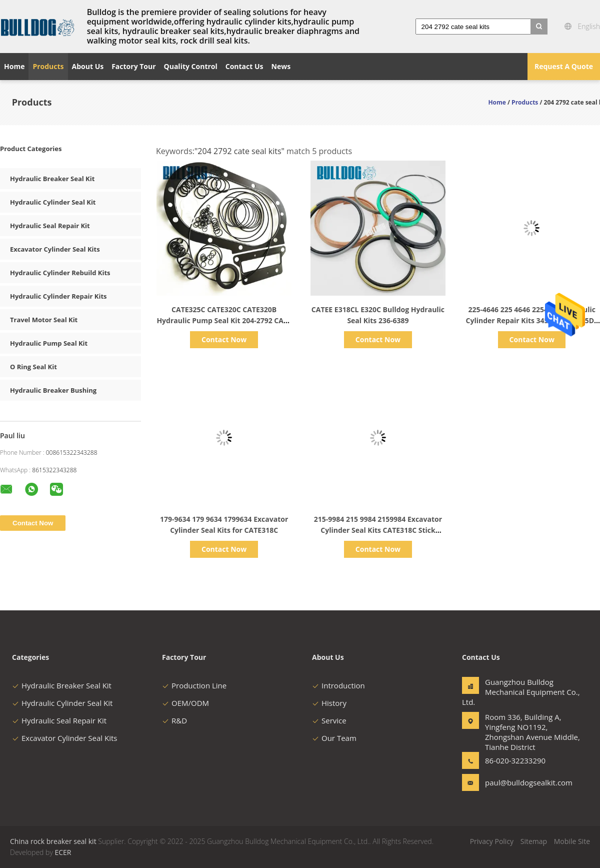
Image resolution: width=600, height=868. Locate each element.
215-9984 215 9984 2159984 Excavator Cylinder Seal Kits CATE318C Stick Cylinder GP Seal (378, 530)
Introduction (338, 685)
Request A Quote (564, 66)
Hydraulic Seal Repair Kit (50, 226)
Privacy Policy (492, 841)
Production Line (194, 685)
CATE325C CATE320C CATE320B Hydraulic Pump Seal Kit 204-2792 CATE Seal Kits (224, 320)
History (329, 703)
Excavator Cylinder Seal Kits (55, 249)
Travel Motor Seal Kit (44, 320)
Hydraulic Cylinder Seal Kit (53, 202)
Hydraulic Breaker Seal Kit (52, 179)
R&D (174, 720)
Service (329, 720)
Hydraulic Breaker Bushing (53, 390)
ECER (63, 852)
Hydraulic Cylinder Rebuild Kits (60, 273)
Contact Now (224, 339)
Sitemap (534, 841)
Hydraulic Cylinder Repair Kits (58, 296)
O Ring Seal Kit (33, 367)
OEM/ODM (185, 703)
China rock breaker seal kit (53, 841)
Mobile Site (572, 841)
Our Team (334, 738)
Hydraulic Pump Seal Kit (49, 343)
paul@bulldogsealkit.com (516, 782)
